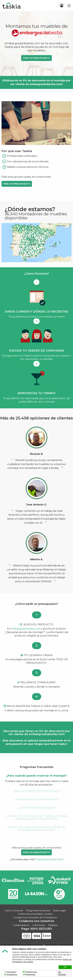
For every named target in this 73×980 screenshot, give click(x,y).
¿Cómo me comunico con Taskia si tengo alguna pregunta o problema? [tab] (37, 817)
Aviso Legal (59, 911)
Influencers (39, 925)
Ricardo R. (37, 454)
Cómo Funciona (14, 911)
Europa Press (36, 881)
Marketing (30, 975)
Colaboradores (21, 925)
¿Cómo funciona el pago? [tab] (36, 808)
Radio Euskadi (59, 881)
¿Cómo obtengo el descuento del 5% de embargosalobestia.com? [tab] (37, 828)
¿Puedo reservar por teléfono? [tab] (37, 799)
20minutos (13, 894)
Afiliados (53, 925)
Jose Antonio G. (36, 505)
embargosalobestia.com (26, 629)
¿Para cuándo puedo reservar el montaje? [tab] (37, 776)
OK (65, 967)
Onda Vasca (59, 894)
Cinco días (13, 881)
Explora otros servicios (50, 859)
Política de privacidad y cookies (35, 914)
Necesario (11, 972)
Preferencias (31, 972)
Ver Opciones (62, 973)
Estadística (12, 975)
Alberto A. (37, 559)
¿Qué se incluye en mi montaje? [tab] (37, 791)
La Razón (36, 894)
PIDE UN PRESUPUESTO (36, 58)
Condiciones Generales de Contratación (35, 917)
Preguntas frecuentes (38, 911)
